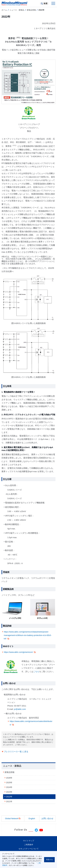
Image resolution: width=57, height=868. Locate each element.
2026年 (9, 778)
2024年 (9, 787)
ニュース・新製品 (17, 10)
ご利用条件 (29, 845)
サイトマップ (29, 841)
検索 (46, 3)
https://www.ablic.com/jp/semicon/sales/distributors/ (31, 723)
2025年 (9, 783)
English (32, 818)
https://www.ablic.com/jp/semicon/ (20, 652)
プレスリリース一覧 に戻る (16, 752)
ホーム (4, 10)
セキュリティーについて (29, 849)
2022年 (9, 797)
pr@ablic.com (20, 709)
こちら (36, 672)
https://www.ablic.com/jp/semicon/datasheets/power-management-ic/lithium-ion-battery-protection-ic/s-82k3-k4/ (28, 635)
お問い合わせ (47, 818)
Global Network (13, 819)
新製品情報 (31, 10)
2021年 (9, 801)
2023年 (9, 792)
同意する (49, 860)
